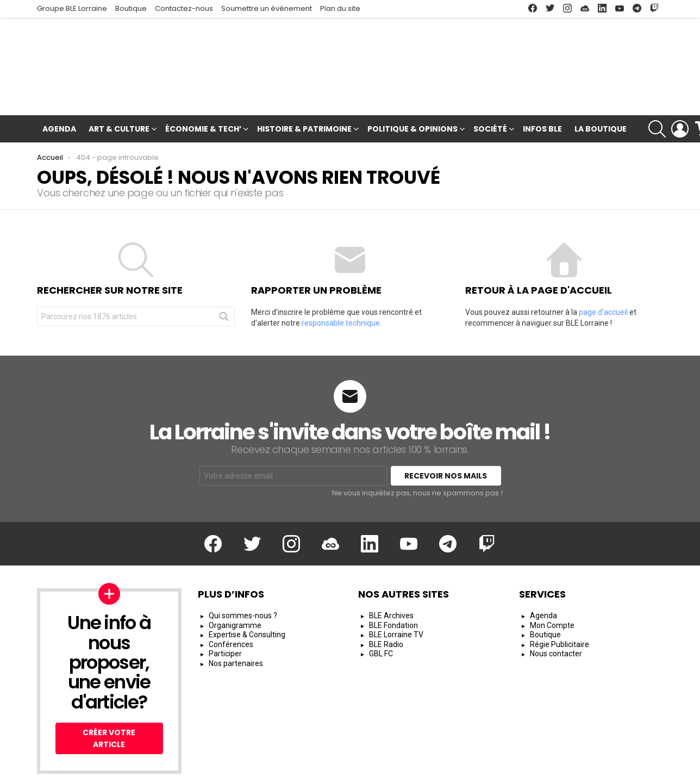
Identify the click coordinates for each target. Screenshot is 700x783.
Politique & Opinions (412, 79)
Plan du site (340, 8)
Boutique (131, 8)
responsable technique (341, 272)
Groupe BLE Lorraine (72, 8)
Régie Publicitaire (560, 604)
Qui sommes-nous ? (243, 575)
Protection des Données (542, 770)
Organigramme (235, 585)
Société (490, 79)
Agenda (59, 78)
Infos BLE (542, 78)
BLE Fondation (393, 585)
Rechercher (224, 268)
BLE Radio (386, 604)
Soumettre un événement (267, 8)
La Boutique (601, 78)
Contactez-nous (184, 8)
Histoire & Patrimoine (304, 79)
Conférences (231, 604)
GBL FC (381, 613)
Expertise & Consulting (247, 594)
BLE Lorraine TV (396, 594)
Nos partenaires (236, 623)
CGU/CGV (470, 770)
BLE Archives (391, 575)
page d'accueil (603, 262)
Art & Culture (119, 79)
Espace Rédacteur (630, 770)
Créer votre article (109, 698)
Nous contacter (556, 613)
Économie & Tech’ (203, 79)
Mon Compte (552, 585)
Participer (225, 613)
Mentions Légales (409, 770)
